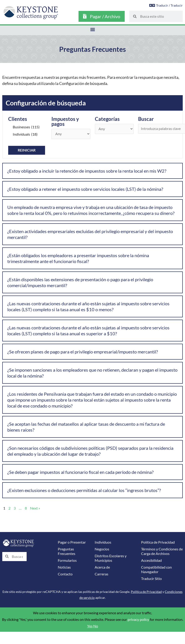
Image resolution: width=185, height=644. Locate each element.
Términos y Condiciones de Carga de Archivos (162, 551)
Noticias (64, 567)
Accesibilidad (151, 560)
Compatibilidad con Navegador (156, 569)
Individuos (103, 542)
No (96, 626)
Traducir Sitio (151, 579)
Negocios (102, 549)
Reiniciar (27, 150)
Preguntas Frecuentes (67, 551)
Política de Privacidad (158, 542)
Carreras (101, 574)
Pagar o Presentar (72, 542)
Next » (35, 508)
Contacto (65, 574)
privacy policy (138, 619)
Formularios (67, 560)
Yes (90, 626)
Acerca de (102, 567)
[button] (92, 29)
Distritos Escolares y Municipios (111, 558)
